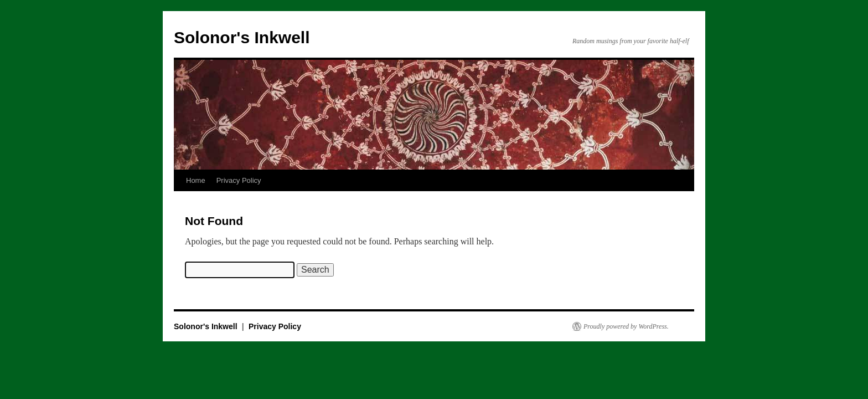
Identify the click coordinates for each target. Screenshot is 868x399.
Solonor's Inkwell (242, 37)
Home (196, 180)
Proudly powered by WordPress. (626, 326)
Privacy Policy (239, 180)
